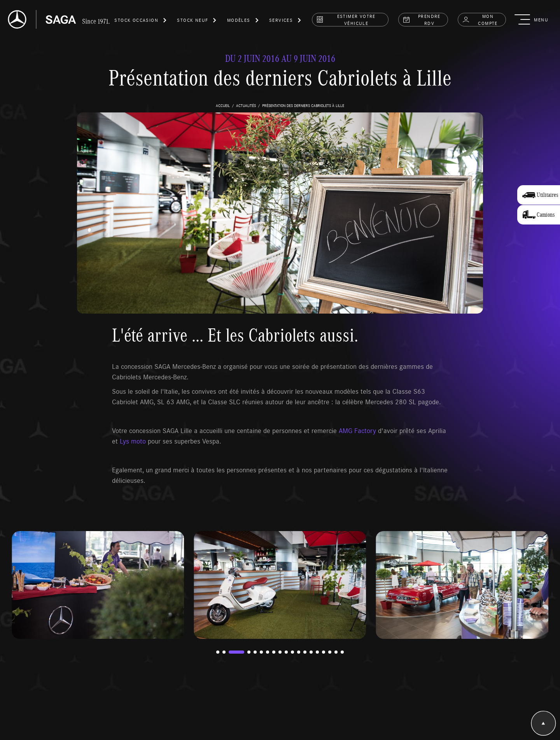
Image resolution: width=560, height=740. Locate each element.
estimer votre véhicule (346, 19)
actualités (246, 105)
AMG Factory (358, 430)
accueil (223, 105)
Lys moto (133, 441)
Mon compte (480, 19)
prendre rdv (422, 19)
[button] (141, 21)
